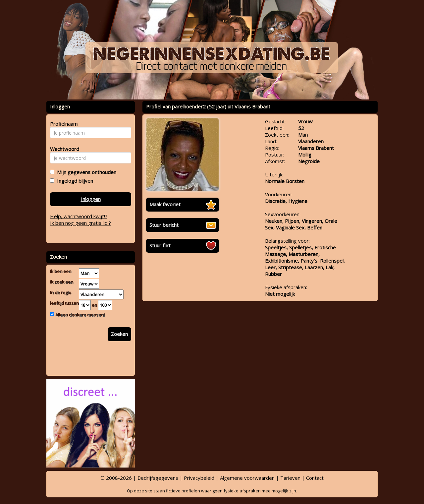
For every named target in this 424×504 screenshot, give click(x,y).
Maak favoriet (165, 204)
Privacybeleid (199, 478)
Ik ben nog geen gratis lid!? (80, 223)
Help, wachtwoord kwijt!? (79, 216)
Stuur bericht (164, 225)
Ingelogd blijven (74, 181)
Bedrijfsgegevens (158, 478)
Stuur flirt (160, 245)
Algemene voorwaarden (247, 478)
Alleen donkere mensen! (79, 315)
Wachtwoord (63, 149)
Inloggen (91, 199)
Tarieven (290, 478)
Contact (315, 478)
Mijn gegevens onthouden (85, 172)
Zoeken (119, 334)
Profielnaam (63, 124)
